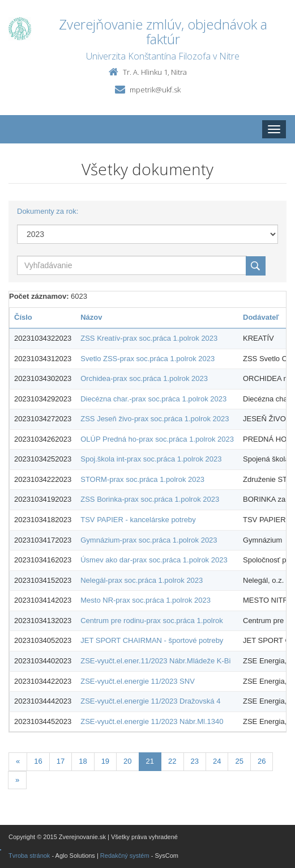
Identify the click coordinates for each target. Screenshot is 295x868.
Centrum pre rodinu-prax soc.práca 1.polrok (151, 621)
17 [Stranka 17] (61, 761)
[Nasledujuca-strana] (17, 780)
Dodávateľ (261, 317)
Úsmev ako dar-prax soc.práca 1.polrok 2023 (154, 560)
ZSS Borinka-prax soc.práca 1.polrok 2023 (150, 499)
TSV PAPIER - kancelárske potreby (138, 520)
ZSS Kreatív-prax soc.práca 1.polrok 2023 (149, 338)
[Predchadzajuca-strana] (18, 762)
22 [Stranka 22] (172, 761)
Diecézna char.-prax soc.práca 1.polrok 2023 (153, 399)
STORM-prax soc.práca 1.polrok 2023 (142, 479)
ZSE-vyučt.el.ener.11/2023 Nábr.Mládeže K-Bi (155, 661)
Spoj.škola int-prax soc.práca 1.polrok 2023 (151, 459)
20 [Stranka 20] (127, 761)
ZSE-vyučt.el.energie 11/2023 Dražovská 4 (150, 701)
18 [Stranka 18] (83, 761)
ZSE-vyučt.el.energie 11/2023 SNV (138, 681)
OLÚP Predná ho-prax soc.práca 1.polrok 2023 (157, 439)
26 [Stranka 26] (262, 761)
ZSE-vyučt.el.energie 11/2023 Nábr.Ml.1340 (152, 721)
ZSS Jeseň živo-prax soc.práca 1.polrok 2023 (155, 419)
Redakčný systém (125, 856)
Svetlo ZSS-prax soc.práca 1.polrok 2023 (147, 359)
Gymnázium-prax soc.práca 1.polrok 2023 (149, 540)
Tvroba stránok (29, 856)
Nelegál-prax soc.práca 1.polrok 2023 (142, 580)
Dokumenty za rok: (48, 211)
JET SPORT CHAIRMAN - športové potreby (152, 640)
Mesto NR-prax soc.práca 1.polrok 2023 (146, 600)
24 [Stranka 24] (217, 761)
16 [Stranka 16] (38, 761)
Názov (91, 317)
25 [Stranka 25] (239, 761)
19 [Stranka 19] (105, 761)
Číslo (23, 317)
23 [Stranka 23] (195, 761)
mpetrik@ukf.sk (155, 90)
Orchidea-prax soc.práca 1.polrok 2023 (144, 378)
